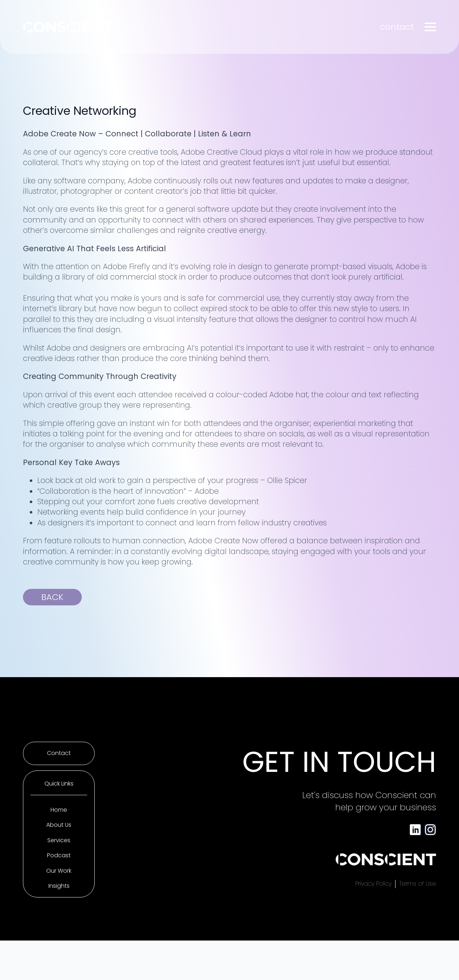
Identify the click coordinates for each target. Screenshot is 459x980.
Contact (59, 753)
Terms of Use (418, 884)
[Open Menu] (430, 27)
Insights (59, 886)
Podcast (59, 855)
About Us (59, 825)
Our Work (59, 871)
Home (59, 810)
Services (59, 840)
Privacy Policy (373, 884)
